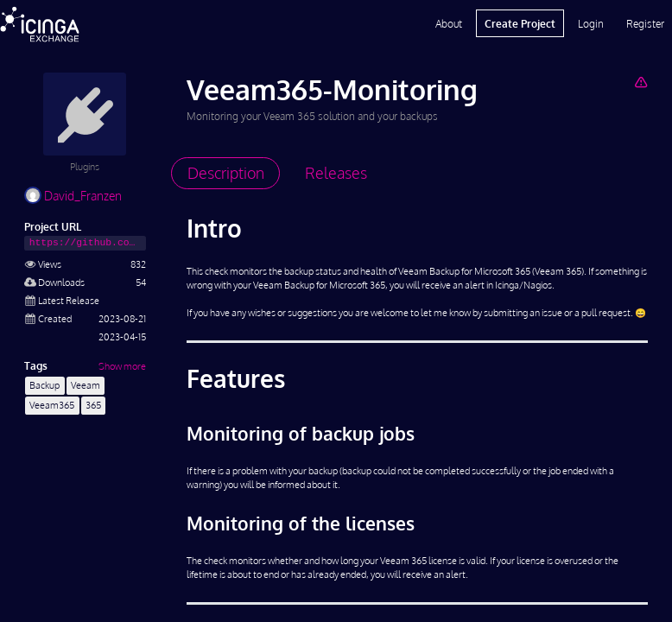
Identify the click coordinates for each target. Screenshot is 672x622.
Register (645, 23)
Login (591, 23)
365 (93, 405)
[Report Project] (640, 82)
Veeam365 (52, 405)
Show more (122, 366)
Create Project (520, 23)
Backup (44, 385)
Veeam (86, 385)
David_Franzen (73, 196)
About (449, 23)
